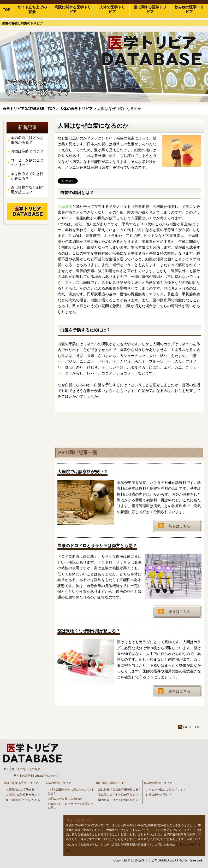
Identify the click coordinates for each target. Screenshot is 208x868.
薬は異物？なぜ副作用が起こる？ (27, 190)
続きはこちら (180, 526)
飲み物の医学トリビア (189, 9)
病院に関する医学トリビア (73, 9)
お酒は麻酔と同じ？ (27, 151)
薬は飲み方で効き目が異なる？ (27, 176)
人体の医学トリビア (112, 9)
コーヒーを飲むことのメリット (27, 162)
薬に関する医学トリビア (150, 9)
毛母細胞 (65, 207)
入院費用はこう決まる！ (22, 789)
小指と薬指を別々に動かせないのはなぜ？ (70, 791)
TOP (7, 10)
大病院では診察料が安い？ (23, 795)
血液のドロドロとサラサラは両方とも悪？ (70, 806)
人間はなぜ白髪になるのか (65, 799)
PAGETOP (192, 727)
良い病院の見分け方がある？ (24, 800)
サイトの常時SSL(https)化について (36, 776)
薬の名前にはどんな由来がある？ (27, 140)
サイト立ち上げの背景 (32, 9)
